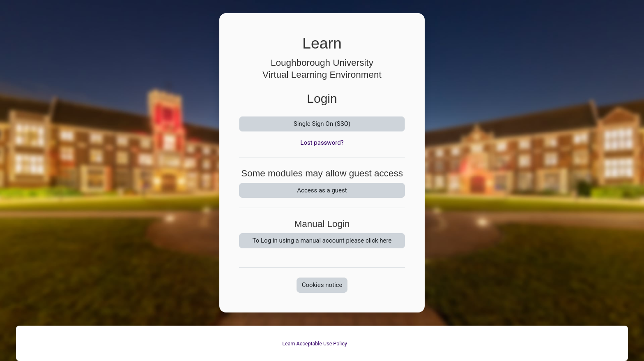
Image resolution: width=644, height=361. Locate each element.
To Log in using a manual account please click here (322, 241)
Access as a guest (322, 190)
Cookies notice (322, 285)
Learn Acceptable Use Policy (315, 344)
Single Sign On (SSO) (322, 124)
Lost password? (322, 143)
